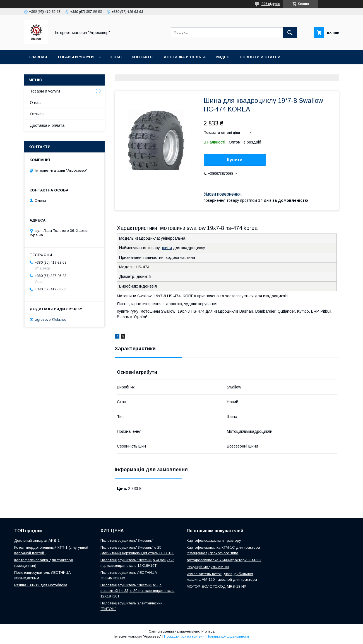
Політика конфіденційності (228, 636)
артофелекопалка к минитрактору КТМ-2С (224, 560)
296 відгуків (271, 4)
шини (167, 248)
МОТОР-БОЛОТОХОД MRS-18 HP (217, 586)
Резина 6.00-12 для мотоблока (41, 585)
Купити (235, 160)
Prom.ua (208, 631)
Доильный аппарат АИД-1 (37, 540)
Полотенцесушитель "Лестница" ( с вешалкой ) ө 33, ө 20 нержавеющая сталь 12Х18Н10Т (137, 591)
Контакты (143, 57)
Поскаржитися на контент (184, 636)
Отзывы (37, 114)
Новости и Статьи (260, 57)
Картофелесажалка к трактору (214, 540)
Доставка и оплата (185, 57)
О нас (116, 57)
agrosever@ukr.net (50, 319)
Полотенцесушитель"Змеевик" (127, 540)
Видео (223, 57)
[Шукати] (290, 33)
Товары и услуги (75, 57)
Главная (38, 57)
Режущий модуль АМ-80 (208, 567)
